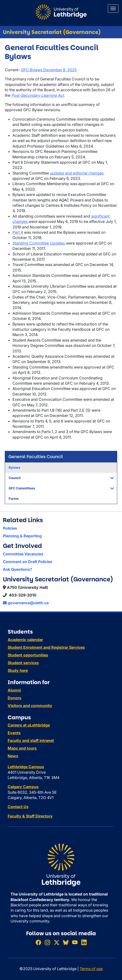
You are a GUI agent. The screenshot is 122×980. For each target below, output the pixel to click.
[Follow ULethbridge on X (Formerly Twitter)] (57, 942)
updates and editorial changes (77, 173)
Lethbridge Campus (26, 767)
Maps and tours (22, 748)
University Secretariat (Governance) (52, 32)
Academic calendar (25, 640)
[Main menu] (113, 9)
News (13, 756)
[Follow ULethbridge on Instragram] (47, 942)
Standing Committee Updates (39, 243)
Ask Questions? (17, 569)
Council (15, 478)
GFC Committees (22, 488)
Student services (23, 663)
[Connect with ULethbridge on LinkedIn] (84, 942)
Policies (10, 528)
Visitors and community (30, 706)
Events (14, 733)
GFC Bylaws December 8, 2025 (49, 70)
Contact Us (18, 807)
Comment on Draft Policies (28, 562)
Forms (14, 499)
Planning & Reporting (22, 536)
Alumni (14, 690)
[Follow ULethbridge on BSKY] (66, 942)
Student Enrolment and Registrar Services (46, 647)
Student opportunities (28, 655)
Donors (15, 698)
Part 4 (18, 232)
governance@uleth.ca (26, 603)
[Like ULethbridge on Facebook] (38, 942)
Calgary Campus (23, 787)
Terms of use (91, 969)
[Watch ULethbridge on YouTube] (75, 942)
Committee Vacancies (23, 554)
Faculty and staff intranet (31, 740)
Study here (18, 670)
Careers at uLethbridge (29, 725)
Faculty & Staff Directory (30, 816)
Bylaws (15, 467)
